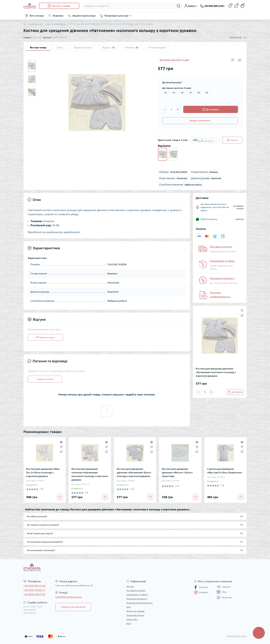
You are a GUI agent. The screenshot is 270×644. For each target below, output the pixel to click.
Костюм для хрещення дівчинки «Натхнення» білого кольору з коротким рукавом (134, 473)
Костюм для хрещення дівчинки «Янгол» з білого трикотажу (177, 473)
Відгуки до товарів (135, 611)
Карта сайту (132, 619)
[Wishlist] (61, 447)
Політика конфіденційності (139, 603)
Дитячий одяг (36, 24)
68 (182, 92)
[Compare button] (240, 60)
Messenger (224, 597)
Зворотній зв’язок (135, 615)
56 (166, 92)
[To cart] (235, 392)
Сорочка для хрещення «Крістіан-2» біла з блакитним (224, 471)
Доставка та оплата (221, 247)
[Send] (232, 140)
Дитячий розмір (172, 82)
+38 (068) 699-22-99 (34, 594)
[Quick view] (61, 442)
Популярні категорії (117, 16)
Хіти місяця (37, 16)
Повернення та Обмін (222, 261)
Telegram (224, 587)
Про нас (130, 586)
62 (174, 92)
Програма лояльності (222, 278)
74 (190, 92)
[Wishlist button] (233, 60)
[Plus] (178, 109)
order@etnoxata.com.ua (69, 597)
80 (199, 92)
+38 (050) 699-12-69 (34, 586)
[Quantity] (171, 109)
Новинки (58, 16)
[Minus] (165, 109)
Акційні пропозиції (84, 16)
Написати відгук (45, 337)
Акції (129, 623)
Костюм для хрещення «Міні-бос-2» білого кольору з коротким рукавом (43, 473)
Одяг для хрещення (56, 24)
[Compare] (61, 452)
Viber (222, 592)
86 (207, 92)
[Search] (179, 6)
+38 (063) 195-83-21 (34, 590)
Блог (129, 607)
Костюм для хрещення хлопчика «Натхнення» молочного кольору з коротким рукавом (90, 474)
